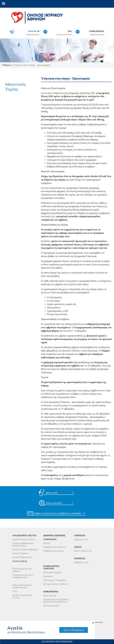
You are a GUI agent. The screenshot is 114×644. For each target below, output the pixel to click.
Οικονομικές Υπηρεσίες (55, 580)
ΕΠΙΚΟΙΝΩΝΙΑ (97, 31)
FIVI (15, 591)
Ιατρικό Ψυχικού (20, 553)
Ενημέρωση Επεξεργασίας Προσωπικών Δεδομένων (56, 601)
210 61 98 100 (34, 31)
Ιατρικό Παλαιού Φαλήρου (25, 549)
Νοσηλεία (48, 576)
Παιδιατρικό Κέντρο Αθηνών (22, 570)
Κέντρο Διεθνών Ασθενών (56, 584)
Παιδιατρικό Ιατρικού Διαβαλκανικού (23, 576)
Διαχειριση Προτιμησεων (57, 642)
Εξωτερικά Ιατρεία (52, 572)
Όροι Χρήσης (50, 596)
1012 (70, 31)
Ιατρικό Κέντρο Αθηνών (24, 539)
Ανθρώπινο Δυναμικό (53, 551)
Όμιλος (47, 543)
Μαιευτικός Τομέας (15, 87)
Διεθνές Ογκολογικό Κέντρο (22, 596)
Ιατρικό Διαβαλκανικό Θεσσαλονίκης (23, 544)
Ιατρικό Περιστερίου (22, 557)
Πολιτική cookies (52, 606)
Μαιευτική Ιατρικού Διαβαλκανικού (22, 586)
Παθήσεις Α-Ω (81, 562)
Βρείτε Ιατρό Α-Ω (83, 551)
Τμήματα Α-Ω (81, 539)
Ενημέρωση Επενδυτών (55, 547)
